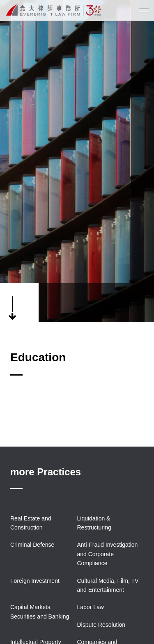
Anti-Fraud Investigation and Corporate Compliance (108, 554)
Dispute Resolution (101, 625)
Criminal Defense (32, 545)
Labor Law (91, 607)
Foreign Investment (35, 581)
